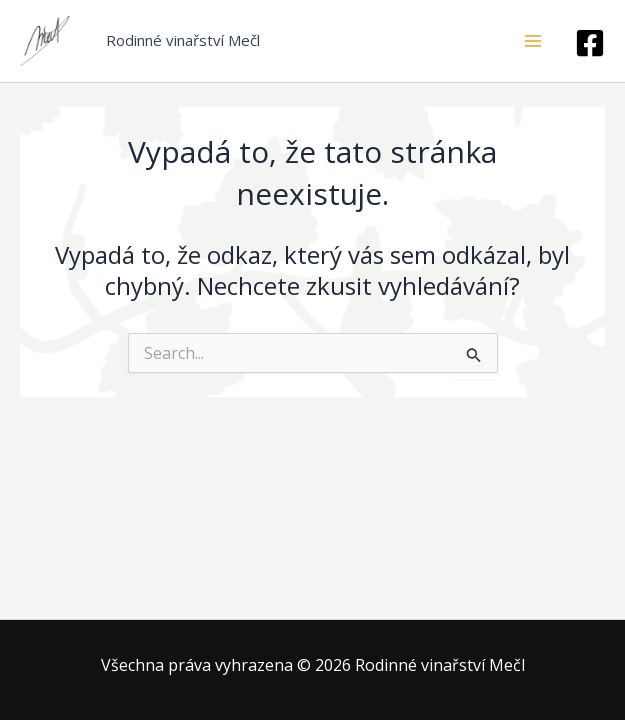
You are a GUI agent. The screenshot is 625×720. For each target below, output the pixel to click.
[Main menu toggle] (533, 41)
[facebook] (590, 43)
